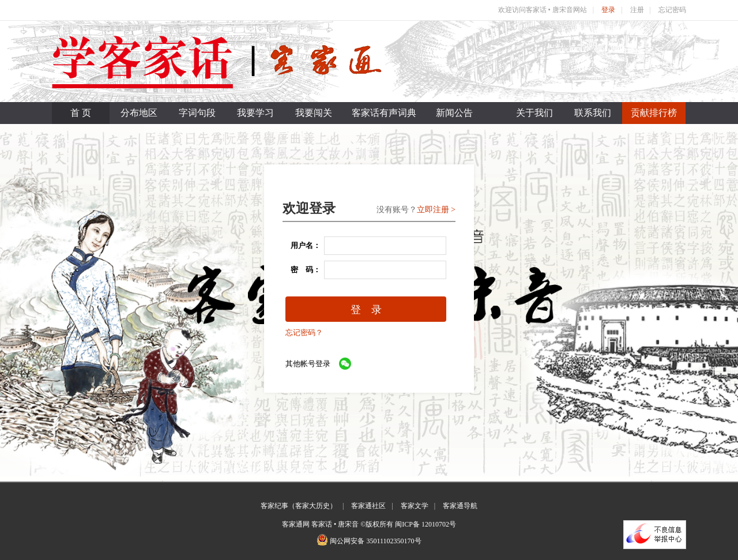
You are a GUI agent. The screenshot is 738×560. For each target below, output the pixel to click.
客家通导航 (460, 506)
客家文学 (415, 506)
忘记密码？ (304, 332)
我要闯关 (314, 113)
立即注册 (433, 210)
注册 (637, 10)
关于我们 (534, 113)
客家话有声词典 (384, 113)
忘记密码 (672, 10)
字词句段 (197, 113)
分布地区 (139, 113)
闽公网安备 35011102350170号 (375, 541)
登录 (608, 10)
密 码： (302, 270)
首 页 (81, 113)
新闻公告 (454, 113)
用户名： (302, 245)
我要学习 (255, 113)
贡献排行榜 (654, 113)
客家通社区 (368, 506)
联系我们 (593, 113)
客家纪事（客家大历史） (299, 506)
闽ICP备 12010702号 (426, 524)
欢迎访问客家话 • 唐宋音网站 (543, 10)
